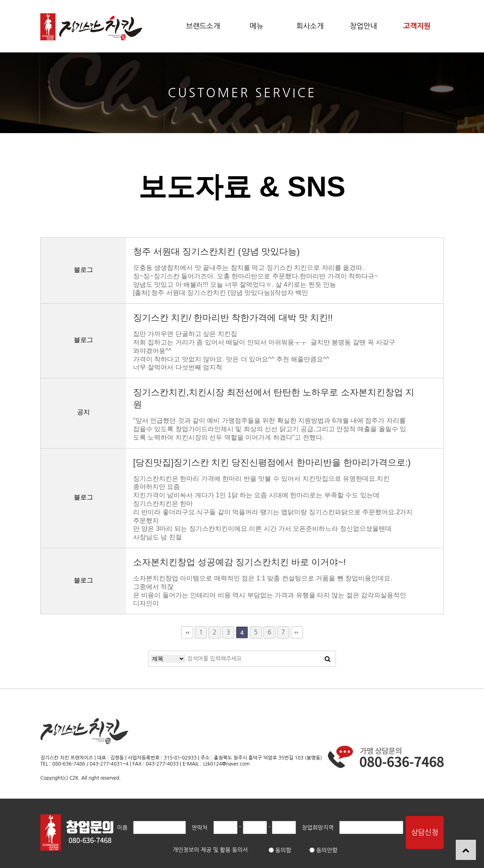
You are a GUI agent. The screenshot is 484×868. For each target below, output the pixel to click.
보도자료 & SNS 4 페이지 (91, 27)
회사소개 (310, 26)
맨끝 (297, 632)
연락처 (199, 828)
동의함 (280, 850)
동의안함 (323, 850)
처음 (187, 632)
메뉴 (257, 26)
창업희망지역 (318, 828)
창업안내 (363, 26)
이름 (122, 828)
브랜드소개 (203, 26)
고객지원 (417, 26)
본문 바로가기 (0, 0)
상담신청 (425, 833)
